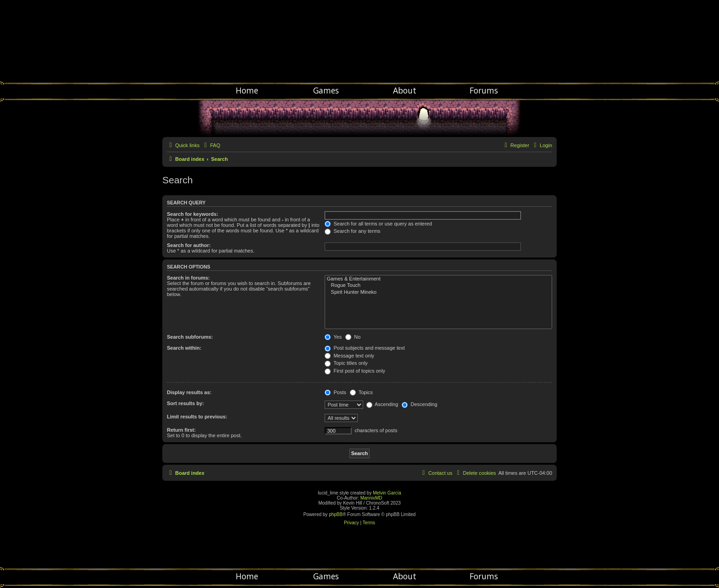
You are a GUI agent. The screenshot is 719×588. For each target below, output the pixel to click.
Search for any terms (352, 231)
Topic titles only (346, 363)
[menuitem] (211, 145)
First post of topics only (355, 371)
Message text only (349, 356)
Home (247, 90)
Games (326, 90)
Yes (333, 337)
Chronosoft (359, 41)
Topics (361, 392)
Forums (484, 90)
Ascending (382, 404)
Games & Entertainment (438, 279)
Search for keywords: (193, 214)
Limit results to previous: (197, 417)
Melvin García (387, 493)
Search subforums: (190, 337)
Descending (419, 404)
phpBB (336, 514)
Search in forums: (188, 278)
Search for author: (189, 245)
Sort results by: (185, 403)
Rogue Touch (438, 286)
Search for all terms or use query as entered (378, 224)
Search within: (184, 348)
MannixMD (371, 498)
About (405, 90)
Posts (335, 392)
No (353, 337)
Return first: (181, 430)
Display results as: (189, 392)
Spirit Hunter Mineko (438, 292)
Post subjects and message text (365, 348)
